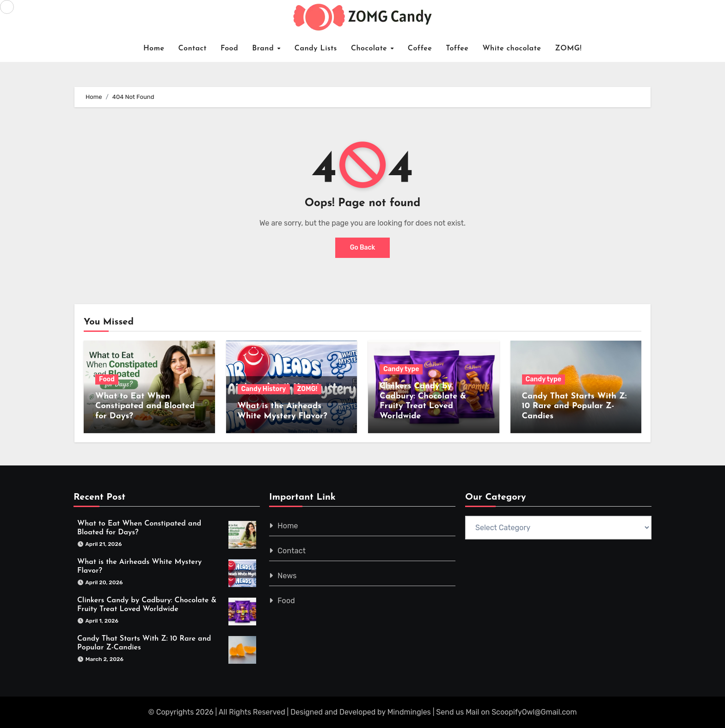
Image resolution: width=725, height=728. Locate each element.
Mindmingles (409, 712)
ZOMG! (568, 49)
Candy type (401, 369)
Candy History (264, 389)
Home (154, 49)
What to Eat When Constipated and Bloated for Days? (145, 406)
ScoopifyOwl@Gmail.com (534, 712)
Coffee (420, 49)
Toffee (457, 49)
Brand (264, 49)
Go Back (363, 248)
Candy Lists (316, 49)
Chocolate (370, 49)
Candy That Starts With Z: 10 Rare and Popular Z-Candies (574, 406)
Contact (192, 49)
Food (229, 49)
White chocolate (512, 49)
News (287, 576)
